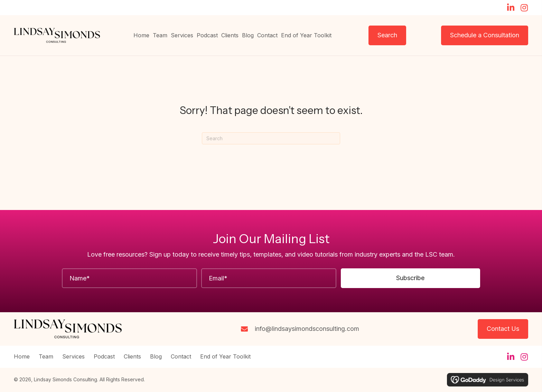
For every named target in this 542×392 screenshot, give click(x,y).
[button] (511, 8)
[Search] (271, 138)
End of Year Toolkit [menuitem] (225, 357)
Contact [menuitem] (181, 357)
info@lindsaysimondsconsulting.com (307, 329)
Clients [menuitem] (132, 357)
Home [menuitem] (22, 357)
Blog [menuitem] (156, 357)
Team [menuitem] (46, 357)
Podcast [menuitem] (104, 357)
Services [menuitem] (73, 357)
